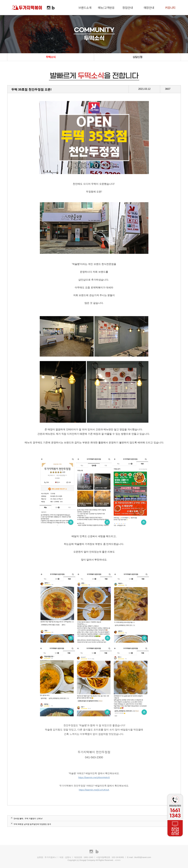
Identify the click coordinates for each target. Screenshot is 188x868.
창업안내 (128, 8)
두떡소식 (51, 57)
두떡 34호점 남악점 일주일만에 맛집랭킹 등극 (32, 824)
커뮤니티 (170, 8)
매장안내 (149, 8)
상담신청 (137, 57)
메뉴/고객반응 (106, 8)
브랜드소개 (85, 8)
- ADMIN (117, 860)
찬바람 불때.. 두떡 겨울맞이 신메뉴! (28, 819)
